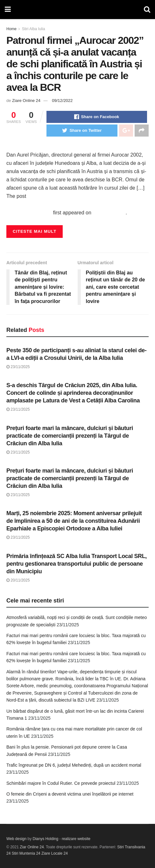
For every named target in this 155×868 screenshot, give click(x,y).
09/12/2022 (62, 101)
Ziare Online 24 (26, 101)
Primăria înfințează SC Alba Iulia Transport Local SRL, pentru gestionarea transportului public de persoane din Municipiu (77, 564)
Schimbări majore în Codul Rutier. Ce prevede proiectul (61, 783)
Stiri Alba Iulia (34, 29)
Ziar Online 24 (32, 847)
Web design (16, 839)
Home (11, 29)
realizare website (76, 839)
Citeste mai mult (35, 231)
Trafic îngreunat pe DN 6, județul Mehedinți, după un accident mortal (74, 765)
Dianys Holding (46, 839)
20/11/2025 (18, 580)
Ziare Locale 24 (55, 853)
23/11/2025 (18, 367)
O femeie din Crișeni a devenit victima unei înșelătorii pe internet (70, 794)
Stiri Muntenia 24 (26, 853)
